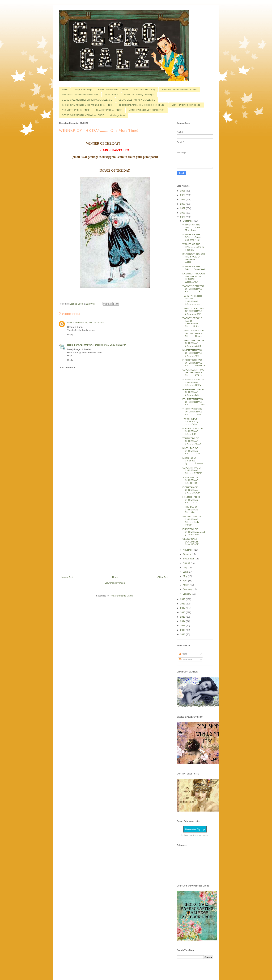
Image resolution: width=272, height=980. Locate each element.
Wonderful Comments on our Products (179, 90)
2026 (183, 191)
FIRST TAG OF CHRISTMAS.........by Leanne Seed (194, 532)
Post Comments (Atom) (122, 596)
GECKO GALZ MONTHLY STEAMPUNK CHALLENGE (87, 105)
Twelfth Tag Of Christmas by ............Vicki (190, 421)
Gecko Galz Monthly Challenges (139, 95)
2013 (183, 625)
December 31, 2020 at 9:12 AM (111, 345)
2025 (183, 195)
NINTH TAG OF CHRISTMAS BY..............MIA (191, 451)
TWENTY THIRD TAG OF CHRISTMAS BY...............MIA (193, 311)
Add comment (68, 367)
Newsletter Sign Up (195, 829)
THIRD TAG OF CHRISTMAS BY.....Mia (190, 510)
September (189, 559)
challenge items (118, 115)
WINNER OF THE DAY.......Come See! (194, 268)
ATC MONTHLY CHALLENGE (76, 110)
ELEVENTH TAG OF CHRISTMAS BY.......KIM (193, 431)
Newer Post (67, 577)
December (189, 221)
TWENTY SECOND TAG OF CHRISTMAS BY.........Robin (192, 322)
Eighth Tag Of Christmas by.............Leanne (193, 461)
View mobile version (115, 583)
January (187, 594)
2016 (183, 612)
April (186, 581)
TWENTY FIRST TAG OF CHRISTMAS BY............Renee (193, 333)
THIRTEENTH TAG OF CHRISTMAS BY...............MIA (192, 412)
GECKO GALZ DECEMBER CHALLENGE (190, 542)
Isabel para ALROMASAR (81, 345)
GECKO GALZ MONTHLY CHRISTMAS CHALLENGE (87, 100)
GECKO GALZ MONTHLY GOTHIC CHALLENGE (142, 105)
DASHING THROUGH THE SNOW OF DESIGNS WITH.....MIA (193, 278)
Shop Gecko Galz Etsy (145, 90)
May (185, 576)
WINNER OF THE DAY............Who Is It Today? (193, 247)
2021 (183, 213)
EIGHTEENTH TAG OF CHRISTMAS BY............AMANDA (194, 363)
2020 (183, 217)
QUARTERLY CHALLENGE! (109, 110)
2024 (183, 200)
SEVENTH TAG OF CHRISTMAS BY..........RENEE (192, 470)
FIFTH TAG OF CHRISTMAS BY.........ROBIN (191, 490)
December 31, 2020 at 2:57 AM (89, 322)
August (187, 563)
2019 (183, 599)
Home (65, 90)
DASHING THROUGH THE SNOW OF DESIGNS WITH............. (193, 258)
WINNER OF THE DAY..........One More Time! (191, 227)
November (189, 550)
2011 (183, 634)
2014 (183, 621)
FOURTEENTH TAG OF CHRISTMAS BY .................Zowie (194, 402)
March (186, 585)
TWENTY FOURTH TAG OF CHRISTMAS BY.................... (192, 300)
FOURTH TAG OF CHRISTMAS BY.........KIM (191, 500)
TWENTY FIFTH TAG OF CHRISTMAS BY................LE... (193, 289)
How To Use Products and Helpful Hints (80, 95)
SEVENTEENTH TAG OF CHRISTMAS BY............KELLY (193, 372)
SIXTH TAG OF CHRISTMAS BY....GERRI (190, 480)
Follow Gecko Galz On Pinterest (113, 90)
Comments (186, 660)
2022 (183, 208)
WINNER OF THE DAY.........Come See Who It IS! (192, 237)
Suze (70, 322)
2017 (183, 608)
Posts (183, 654)
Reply (70, 335)
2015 (183, 617)
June (186, 572)
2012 (183, 630)
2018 (183, 604)
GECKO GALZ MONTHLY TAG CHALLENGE (83, 115)
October (187, 554)
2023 (183, 204)
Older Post (163, 577)
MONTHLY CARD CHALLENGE (186, 105)
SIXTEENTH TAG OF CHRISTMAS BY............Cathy (193, 382)
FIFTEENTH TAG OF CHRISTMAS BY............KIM (193, 392)
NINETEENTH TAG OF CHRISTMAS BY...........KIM (192, 353)
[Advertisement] (115, 511)
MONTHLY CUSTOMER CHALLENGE (146, 110)
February (188, 589)
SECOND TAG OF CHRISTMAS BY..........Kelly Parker (192, 521)
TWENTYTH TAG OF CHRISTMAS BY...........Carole (193, 343)
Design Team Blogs (83, 90)
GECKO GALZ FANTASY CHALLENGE (137, 100)
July (185, 567)
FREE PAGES (111, 95)
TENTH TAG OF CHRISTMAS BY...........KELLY (192, 441)
